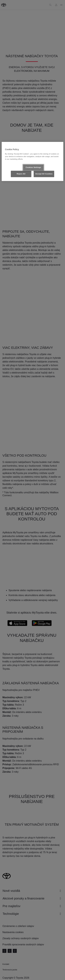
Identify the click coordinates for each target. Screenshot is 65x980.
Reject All (21, 174)
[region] (33, 161)
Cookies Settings (33, 167)
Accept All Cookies (44, 174)
